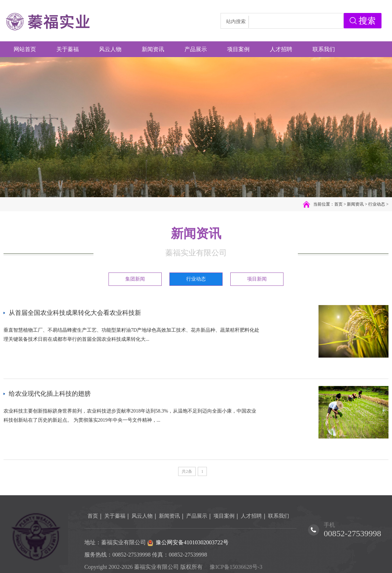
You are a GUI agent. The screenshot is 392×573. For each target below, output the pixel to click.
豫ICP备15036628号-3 (236, 567)
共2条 (187, 471)
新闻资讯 (355, 204)
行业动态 (377, 204)
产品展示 (197, 516)
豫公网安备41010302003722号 (192, 542)
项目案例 (224, 516)
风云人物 (142, 516)
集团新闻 (135, 279)
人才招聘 (251, 516)
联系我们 (279, 516)
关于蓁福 (115, 516)
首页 (338, 204)
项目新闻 (257, 279)
